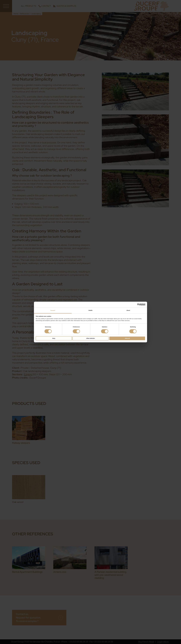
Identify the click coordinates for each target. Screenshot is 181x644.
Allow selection (90, 338)
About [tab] (128, 310)
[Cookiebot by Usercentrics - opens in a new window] (134, 305)
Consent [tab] (53, 310)
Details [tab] (90, 310)
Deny (54, 338)
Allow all (127, 338)
